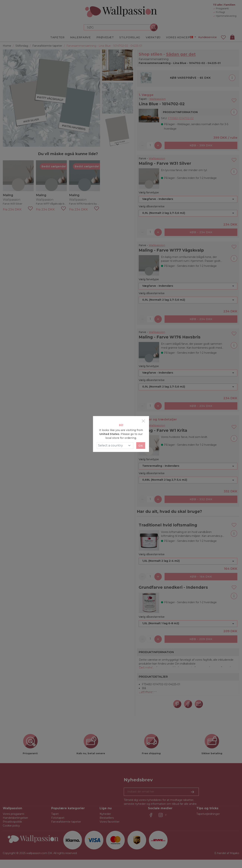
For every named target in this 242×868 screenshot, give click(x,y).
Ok (141, 446)
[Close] (143, 421)
